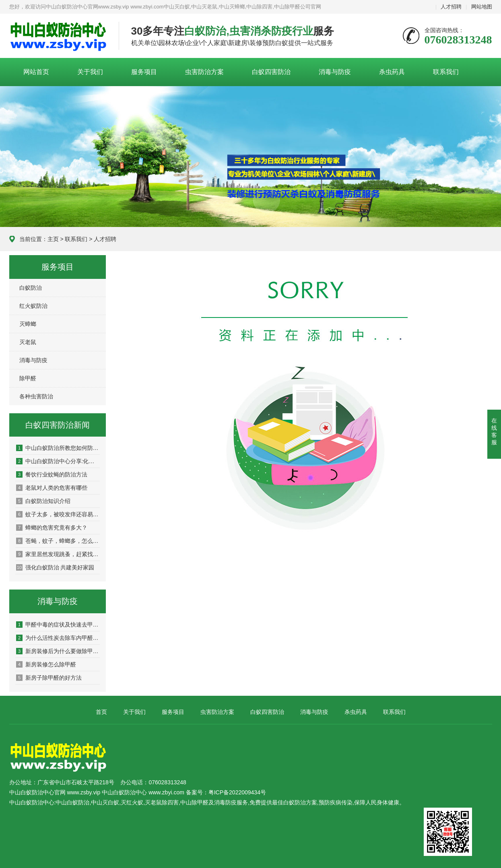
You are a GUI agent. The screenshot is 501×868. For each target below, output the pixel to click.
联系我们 (446, 72)
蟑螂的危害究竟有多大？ (52, 528)
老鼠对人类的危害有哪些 (52, 488)
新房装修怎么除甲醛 (46, 664)
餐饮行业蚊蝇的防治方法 (52, 474)
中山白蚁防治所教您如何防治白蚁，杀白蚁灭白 (58, 448)
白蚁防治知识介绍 (43, 501)
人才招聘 (451, 7)
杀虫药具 (392, 72)
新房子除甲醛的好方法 (49, 678)
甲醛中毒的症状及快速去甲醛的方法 (58, 625)
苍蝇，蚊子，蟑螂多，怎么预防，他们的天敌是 (58, 541)
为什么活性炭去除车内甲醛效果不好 (58, 638)
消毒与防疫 (335, 72)
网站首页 (36, 72)
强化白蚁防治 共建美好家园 (55, 567)
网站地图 (482, 7)
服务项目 (144, 72)
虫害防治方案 (204, 72)
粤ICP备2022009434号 (237, 792)
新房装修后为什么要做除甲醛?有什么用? (58, 651)
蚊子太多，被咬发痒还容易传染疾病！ (58, 514)
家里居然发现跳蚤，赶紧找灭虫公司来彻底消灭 (58, 554)
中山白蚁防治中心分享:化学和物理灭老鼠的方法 (58, 461)
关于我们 (90, 72)
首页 (101, 712)
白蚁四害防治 (271, 72)
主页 (53, 239)
